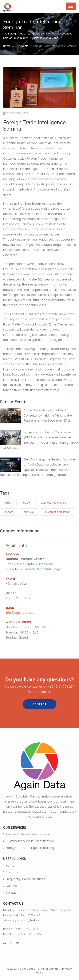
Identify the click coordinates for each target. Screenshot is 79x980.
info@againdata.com (21, 613)
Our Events (22, 46)
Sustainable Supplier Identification (30, 841)
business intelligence (53, 503)
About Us (12, 873)
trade (26, 503)
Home (7, 46)
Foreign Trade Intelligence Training (30, 848)
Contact (12, 893)
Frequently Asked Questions (25, 879)
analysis (29, 512)
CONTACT (39, 704)
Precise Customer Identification (28, 835)
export (8, 503)
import (9, 512)
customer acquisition (57, 512)
